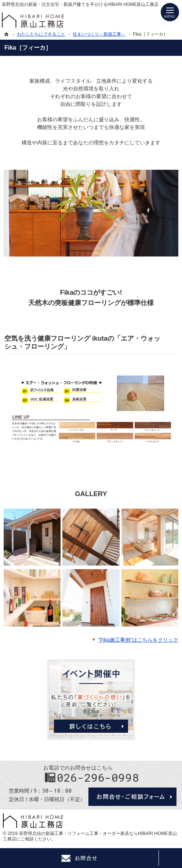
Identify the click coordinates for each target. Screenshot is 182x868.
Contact (79, 858)
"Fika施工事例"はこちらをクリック (138, 640)
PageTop (170, 858)
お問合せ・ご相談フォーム (132, 797)
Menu (170, 12)
